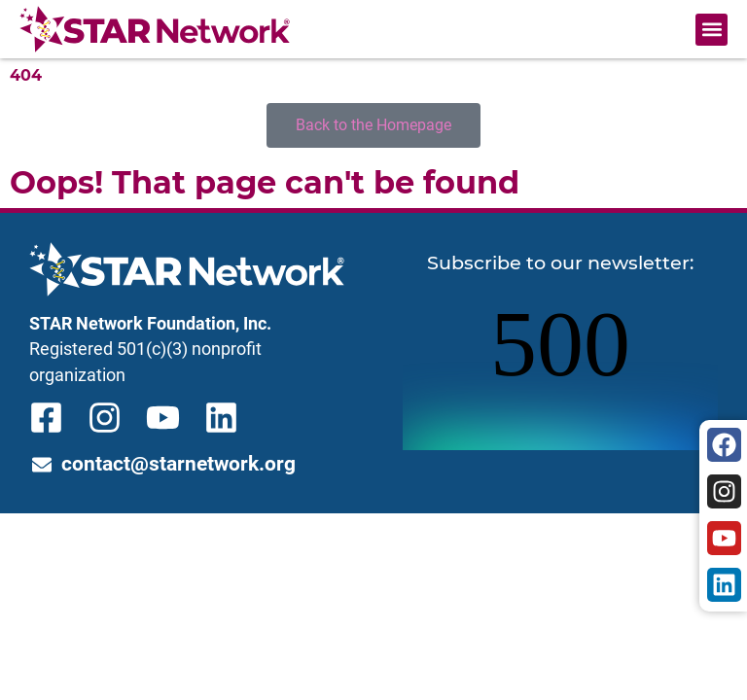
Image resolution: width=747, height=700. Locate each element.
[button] (711, 30)
